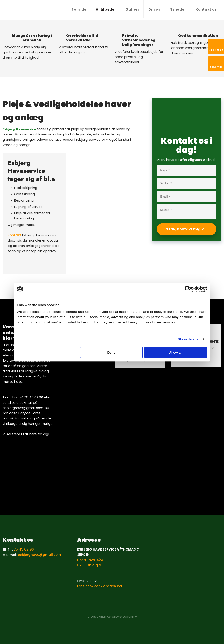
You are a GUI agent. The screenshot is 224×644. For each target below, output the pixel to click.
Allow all (176, 352)
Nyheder (178, 9)
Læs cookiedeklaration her (100, 586)
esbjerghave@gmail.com (39, 555)
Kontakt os (206, 9)
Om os (154, 9)
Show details (188, 339)
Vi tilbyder (106, 9)
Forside (79, 9)
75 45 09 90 (24, 549)
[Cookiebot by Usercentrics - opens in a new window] (188, 289)
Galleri (132, 9)
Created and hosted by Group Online (112, 617)
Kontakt (14, 235)
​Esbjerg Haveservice (19, 129)
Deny (111, 352)
